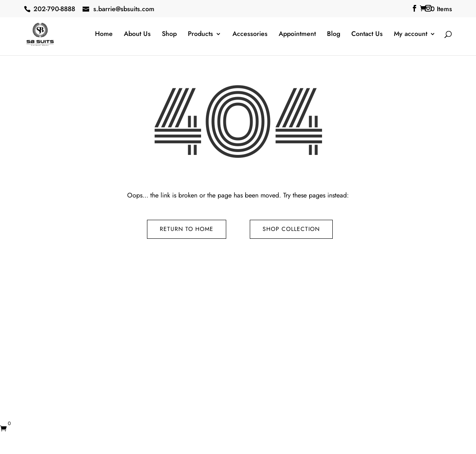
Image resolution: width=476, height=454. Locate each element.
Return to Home (187, 229)
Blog (334, 35)
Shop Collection (291, 229)
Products (200, 35)
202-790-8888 (54, 9)
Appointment (297, 35)
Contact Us (367, 35)
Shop (169, 35)
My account (411, 35)
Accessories (250, 35)
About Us (137, 35)
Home (104, 35)
